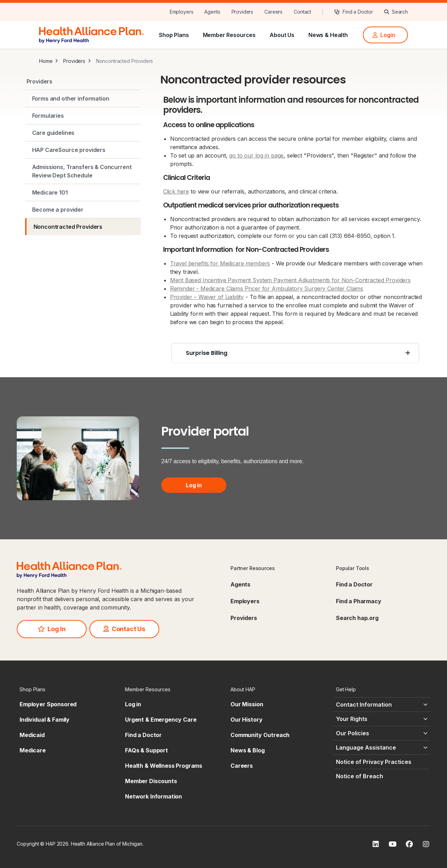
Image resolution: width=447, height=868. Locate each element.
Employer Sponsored (48, 704)
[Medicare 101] (83, 192)
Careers (242, 766)
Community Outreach (260, 735)
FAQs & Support (146, 750)
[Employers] (182, 12)
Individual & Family (45, 720)
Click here (176, 191)
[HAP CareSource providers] (83, 150)
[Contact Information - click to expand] (382, 705)
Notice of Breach (360, 776)
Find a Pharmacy (359, 601)
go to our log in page (256, 155)
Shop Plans (174, 35)
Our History (246, 720)
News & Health (328, 35)
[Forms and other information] (83, 99)
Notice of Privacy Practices (374, 762)
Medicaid (32, 735)
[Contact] (302, 12)
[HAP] (91, 34)
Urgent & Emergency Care (161, 720)
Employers (245, 601)
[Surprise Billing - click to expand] (295, 353)
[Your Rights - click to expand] (382, 719)
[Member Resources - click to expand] (171, 689)
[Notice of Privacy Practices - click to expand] (382, 762)
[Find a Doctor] (354, 12)
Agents (240, 584)
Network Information (153, 796)
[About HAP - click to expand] (276, 689)
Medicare (33, 750)
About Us (282, 35)
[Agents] (212, 12)
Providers (74, 61)
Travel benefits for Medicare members (220, 263)
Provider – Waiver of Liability (207, 297)
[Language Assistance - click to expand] (382, 747)
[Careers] (273, 12)
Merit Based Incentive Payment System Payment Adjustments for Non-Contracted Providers (290, 280)
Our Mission (247, 704)
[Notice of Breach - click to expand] (382, 776)
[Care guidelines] (83, 133)
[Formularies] (83, 116)
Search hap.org (357, 618)
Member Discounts (151, 781)
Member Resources (229, 35)
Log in (194, 485)
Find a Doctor (354, 584)
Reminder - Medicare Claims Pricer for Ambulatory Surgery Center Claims (267, 289)
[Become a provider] (83, 210)
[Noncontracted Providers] (83, 227)
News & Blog (247, 750)
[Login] (385, 35)
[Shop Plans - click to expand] (65, 689)
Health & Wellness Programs (164, 766)
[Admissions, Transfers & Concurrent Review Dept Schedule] (83, 171)
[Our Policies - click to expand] (382, 733)
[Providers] (243, 12)
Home (46, 61)
